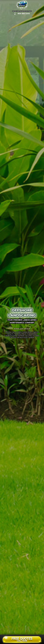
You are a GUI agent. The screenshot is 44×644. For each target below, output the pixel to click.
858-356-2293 (24, 14)
